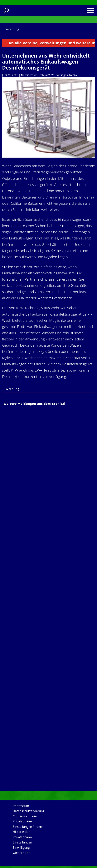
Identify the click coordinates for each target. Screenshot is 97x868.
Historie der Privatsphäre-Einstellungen (22, 837)
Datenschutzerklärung (29, 811)
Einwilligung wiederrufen (22, 850)
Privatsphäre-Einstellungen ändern (28, 824)
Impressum (21, 806)
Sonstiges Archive (67, 75)
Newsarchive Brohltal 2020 (38, 75)
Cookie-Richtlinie (25, 816)
